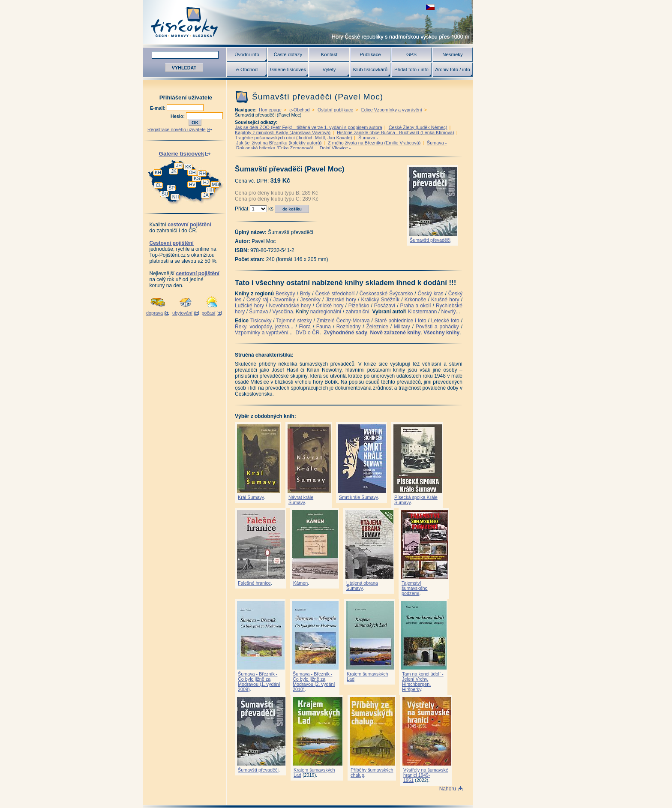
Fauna (324, 327)
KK (188, 167)
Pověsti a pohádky (437, 327)
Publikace (370, 54)
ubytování (182, 313)
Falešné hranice (254, 583)
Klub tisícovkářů (370, 69)
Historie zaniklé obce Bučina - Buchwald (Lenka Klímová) (396, 132)
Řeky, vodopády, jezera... (264, 327)
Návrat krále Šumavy (301, 500)
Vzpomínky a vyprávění (262, 333)
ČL (159, 185)
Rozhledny (349, 327)
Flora (305, 327)
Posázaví (385, 306)
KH (158, 172)
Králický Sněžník (381, 300)
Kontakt (329, 54)
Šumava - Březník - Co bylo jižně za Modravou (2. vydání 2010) (314, 682)
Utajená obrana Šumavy (362, 586)
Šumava (258, 312)
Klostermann (422, 312)
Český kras (431, 294)
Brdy (305, 294)
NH (176, 197)
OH (192, 172)
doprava (154, 313)
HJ (206, 182)
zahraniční (357, 312)
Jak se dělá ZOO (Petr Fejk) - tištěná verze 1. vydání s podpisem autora (309, 127)
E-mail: (158, 108)
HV (192, 184)
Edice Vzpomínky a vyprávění (392, 110)
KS (197, 178)
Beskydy (285, 294)
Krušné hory (445, 300)
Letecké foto (445, 321)
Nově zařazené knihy (395, 333)
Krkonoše (415, 300)
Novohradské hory (290, 306)
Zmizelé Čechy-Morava (343, 321)
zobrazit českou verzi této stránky (430, 7)
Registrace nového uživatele (177, 129)
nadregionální (326, 312)
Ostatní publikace (335, 110)
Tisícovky (261, 321)
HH (211, 190)
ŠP (171, 188)
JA (206, 195)
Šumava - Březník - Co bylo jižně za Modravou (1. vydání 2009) (259, 682)
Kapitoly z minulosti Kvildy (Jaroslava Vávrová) (283, 132)
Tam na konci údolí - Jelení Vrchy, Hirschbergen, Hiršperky (423, 682)
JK (174, 171)
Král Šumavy (251, 497)
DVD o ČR (307, 333)
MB (215, 184)
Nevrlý (448, 312)
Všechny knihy (441, 333)
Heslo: (178, 116)
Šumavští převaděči (430, 240)
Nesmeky (452, 54)
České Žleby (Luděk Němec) (418, 127)
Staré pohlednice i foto (400, 321)
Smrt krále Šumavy (358, 497)
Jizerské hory (341, 300)
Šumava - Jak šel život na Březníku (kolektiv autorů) (306, 140)
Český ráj (257, 300)
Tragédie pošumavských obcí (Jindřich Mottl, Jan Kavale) (293, 138)
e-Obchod (247, 69)
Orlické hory (330, 306)
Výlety (329, 69)
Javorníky (284, 300)
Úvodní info (247, 54)
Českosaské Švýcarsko (386, 294)
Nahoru (448, 789)
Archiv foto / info (453, 69)
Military (402, 327)
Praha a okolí (416, 306)
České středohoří (335, 294)
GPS (411, 54)
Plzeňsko (359, 306)
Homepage (270, 110)
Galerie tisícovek (288, 69)
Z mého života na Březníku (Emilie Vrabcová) (374, 143)
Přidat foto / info (411, 69)
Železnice (377, 327)
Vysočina (282, 312)
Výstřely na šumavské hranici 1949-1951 (426, 775)
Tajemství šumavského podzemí (415, 588)
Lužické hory (249, 306)
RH (203, 173)
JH (179, 165)
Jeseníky (310, 300)
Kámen (300, 583)
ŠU (165, 194)
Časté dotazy (288, 54)
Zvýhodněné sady (345, 333)
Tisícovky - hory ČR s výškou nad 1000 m (308, 22)
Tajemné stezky (294, 321)
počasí (209, 313)
